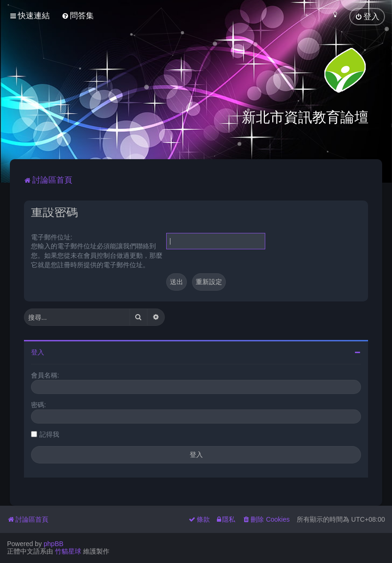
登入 (38, 351)
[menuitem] (78, 16)
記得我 (49, 433)
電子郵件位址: (52, 236)
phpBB (54, 544)
